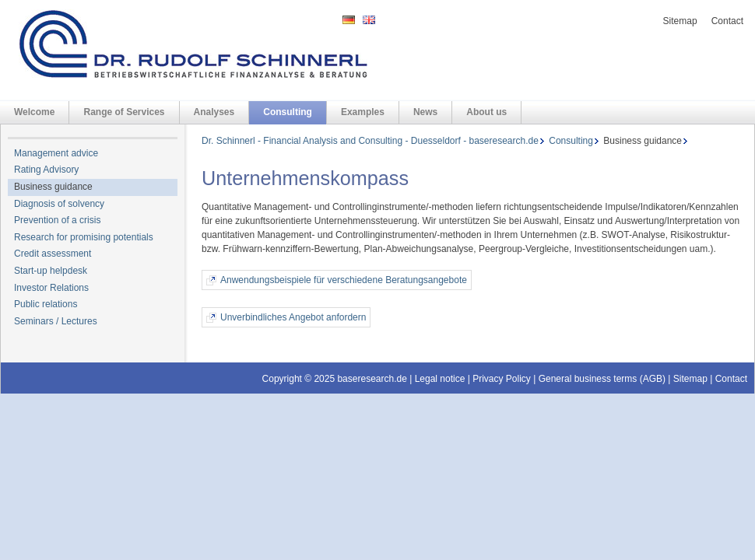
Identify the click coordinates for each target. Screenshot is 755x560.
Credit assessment (53, 254)
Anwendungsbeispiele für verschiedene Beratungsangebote (344, 280)
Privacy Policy (502, 379)
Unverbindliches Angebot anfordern (293, 317)
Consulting (288, 112)
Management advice (56, 153)
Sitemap (680, 21)
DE (349, 20)
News (425, 112)
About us (486, 112)
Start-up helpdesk (51, 271)
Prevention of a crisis (57, 220)
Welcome (34, 112)
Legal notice (440, 379)
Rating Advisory (46, 170)
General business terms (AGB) (602, 379)
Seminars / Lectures (56, 321)
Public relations (46, 304)
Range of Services (124, 112)
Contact (727, 21)
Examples (363, 112)
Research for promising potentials (84, 237)
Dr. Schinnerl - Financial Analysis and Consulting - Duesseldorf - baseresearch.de (370, 141)
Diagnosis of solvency (59, 204)
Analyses (214, 112)
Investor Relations (51, 288)
